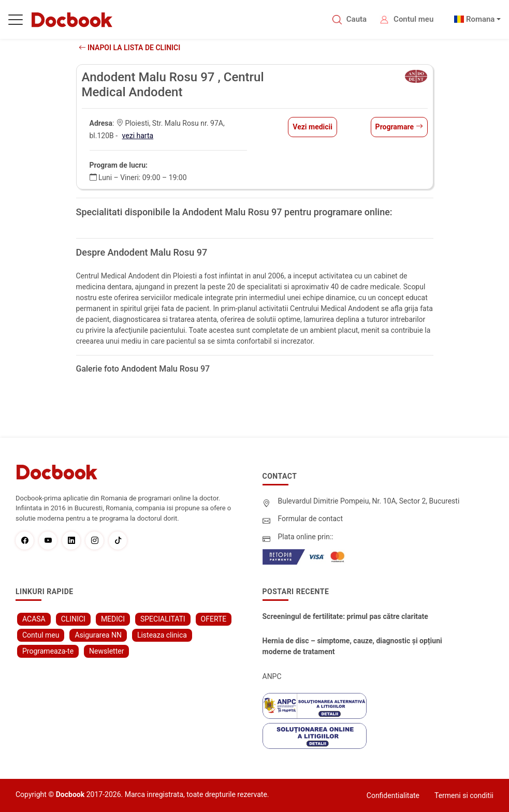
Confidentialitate (393, 795)
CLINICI (73, 619)
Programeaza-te (48, 651)
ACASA (34, 619)
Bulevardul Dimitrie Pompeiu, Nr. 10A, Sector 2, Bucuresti (369, 501)
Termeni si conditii (464, 795)
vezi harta (138, 136)
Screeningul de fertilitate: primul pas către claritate (345, 616)
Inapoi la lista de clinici (130, 48)
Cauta (357, 19)
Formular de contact (311, 519)
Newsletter (106, 651)
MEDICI (113, 619)
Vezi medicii (312, 127)
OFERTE (214, 619)
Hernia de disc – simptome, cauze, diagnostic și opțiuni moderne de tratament (352, 646)
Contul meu (413, 19)
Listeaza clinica (162, 635)
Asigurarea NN (98, 635)
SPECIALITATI (163, 619)
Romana (481, 19)
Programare (399, 127)
